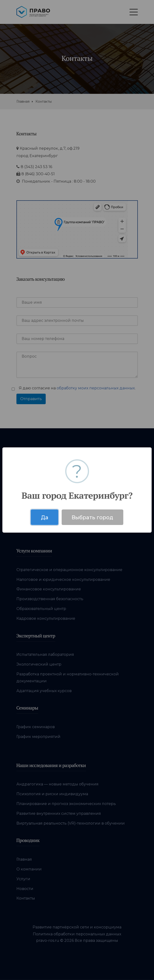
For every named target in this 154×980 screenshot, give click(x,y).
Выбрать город (92, 517)
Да (45, 517)
